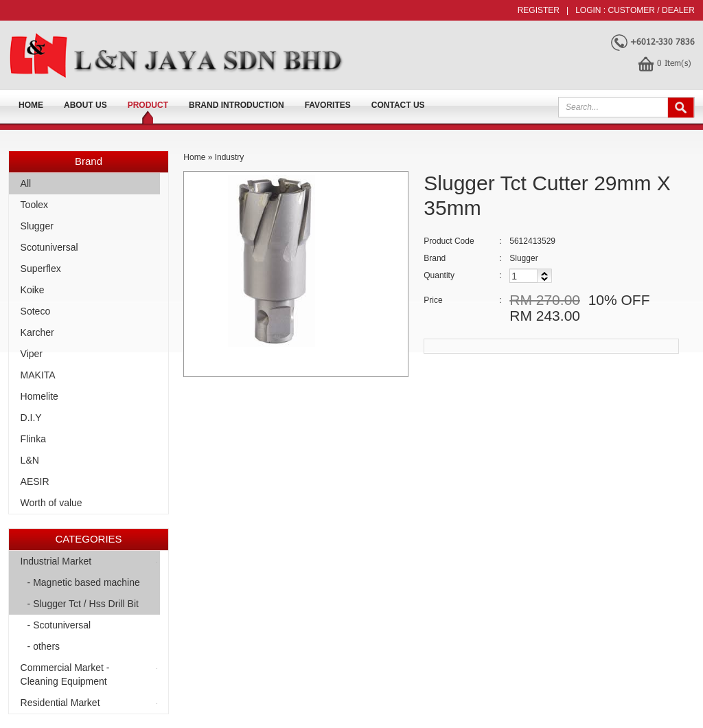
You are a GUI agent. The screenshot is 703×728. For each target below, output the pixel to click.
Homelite (39, 396)
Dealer (678, 10)
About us (85, 105)
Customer (632, 10)
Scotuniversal (49, 247)
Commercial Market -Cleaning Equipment (65, 674)
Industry (230, 157)
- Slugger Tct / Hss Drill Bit (83, 604)
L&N (30, 460)
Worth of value (51, 503)
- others (44, 646)
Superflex (41, 269)
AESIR (35, 481)
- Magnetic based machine (84, 582)
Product (148, 105)
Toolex (34, 205)
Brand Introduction (237, 105)
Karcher (37, 332)
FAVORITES (328, 105)
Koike (33, 290)
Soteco (36, 311)
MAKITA (38, 375)
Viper (32, 354)
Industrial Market (56, 561)
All (26, 183)
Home (31, 105)
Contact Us (398, 105)
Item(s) (674, 62)
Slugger (37, 226)
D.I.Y (31, 418)
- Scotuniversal (59, 625)
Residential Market (60, 703)
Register (539, 10)
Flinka (33, 439)
